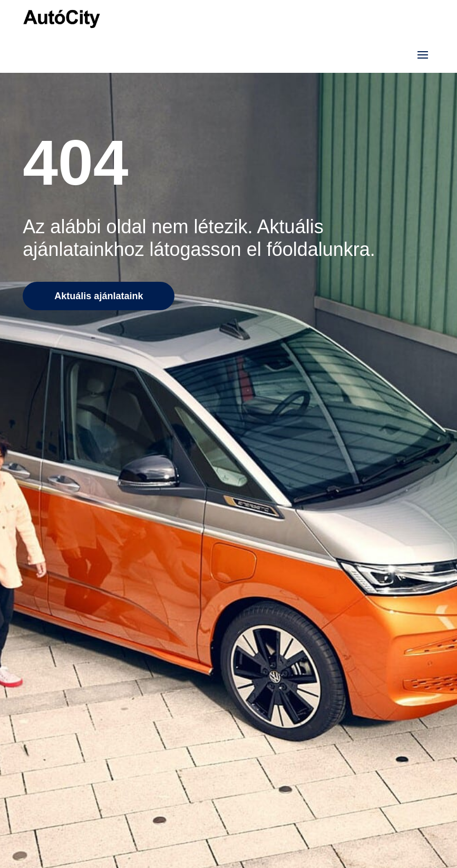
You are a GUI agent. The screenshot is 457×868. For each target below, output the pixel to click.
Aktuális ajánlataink (99, 296)
